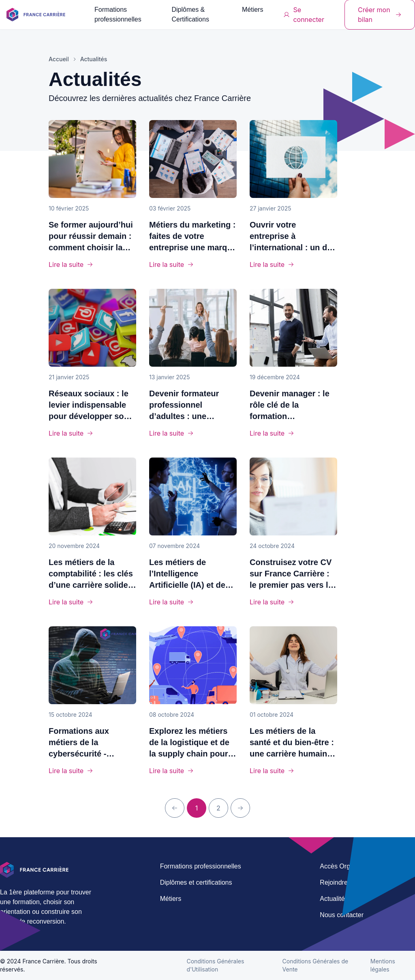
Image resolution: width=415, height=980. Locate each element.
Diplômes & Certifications (190, 14)
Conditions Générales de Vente (316, 965)
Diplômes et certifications (196, 882)
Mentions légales (383, 965)
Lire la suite (71, 264)
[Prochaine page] (240, 808)
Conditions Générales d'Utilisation (215, 965)
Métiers (252, 10)
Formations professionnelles (118, 14)
